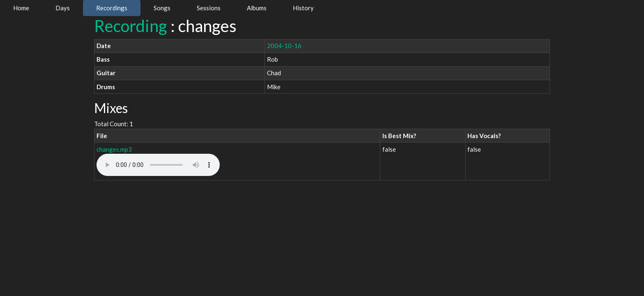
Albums (257, 8)
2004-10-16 (284, 46)
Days (63, 8)
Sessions (209, 8)
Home (21, 8)
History (303, 8)
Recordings (112, 8)
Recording (131, 26)
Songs (162, 8)
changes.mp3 (114, 149)
